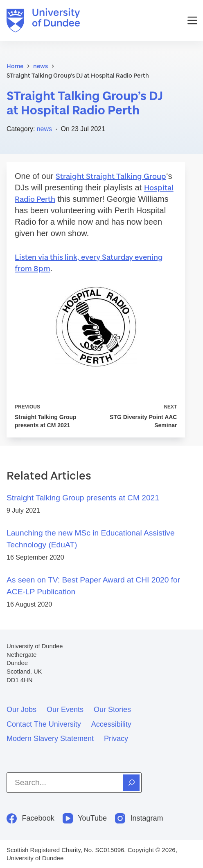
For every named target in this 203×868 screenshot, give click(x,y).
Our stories (112, 710)
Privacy (116, 739)
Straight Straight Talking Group (111, 176)
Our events (65, 710)
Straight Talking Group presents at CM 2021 (83, 498)
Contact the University (44, 724)
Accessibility (111, 724)
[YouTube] (85, 818)
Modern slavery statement (50, 739)
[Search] (131, 783)
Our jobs (21, 710)
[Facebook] (30, 818)
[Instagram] (139, 818)
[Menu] (192, 20)
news (44, 129)
